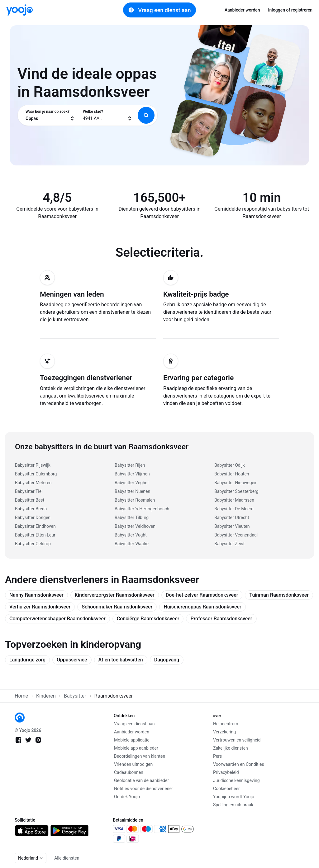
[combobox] (50, 115)
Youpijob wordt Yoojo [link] (234, 797)
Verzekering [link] (224, 732)
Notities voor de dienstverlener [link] (144, 789)
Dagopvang (167, 660)
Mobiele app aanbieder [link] (136, 748)
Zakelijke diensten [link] (231, 748)
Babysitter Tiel (29, 491)
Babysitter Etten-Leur (35, 535)
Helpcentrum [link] (226, 724)
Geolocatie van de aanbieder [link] (141, 780)
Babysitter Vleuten (232, 526)
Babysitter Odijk (230, 465)
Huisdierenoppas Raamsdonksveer (202, 607)
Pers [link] (217, 756)
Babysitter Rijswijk (33, 465)
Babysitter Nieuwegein (236, 483)
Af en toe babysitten (121, 660)
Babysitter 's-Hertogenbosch (142, 509)
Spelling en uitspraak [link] (233, 805)
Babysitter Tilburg (132, 517)
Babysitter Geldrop (33, 544)
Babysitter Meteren (33, 483)
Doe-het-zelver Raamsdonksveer (202, 595)
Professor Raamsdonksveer (221, 619)
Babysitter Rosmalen (135, 500)
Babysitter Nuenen (132, 491)
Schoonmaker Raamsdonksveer (117, 607)
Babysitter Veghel (132, 483)
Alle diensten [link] (67, 858)
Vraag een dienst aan (160, 10)
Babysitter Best (30, 500)
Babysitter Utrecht (232, 517)
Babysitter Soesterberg (236, 491)
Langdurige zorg (27, 660)
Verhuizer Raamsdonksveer (40, 607)
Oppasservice (72, 660)
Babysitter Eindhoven (35, 526)
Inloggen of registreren (290, 10)
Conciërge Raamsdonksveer (148, 619)
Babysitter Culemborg (36, 474)
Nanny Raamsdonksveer (36, 595)
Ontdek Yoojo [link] (127, 797)
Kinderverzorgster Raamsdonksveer (115, 595)
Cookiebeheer (226, 789)
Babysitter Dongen (33, 517)
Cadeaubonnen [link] (129, 772)
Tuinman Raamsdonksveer (279, 595)
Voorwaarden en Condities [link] (239, 764)
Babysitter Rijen (130, 465)
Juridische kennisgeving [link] (236, 780)
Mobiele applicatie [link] (132, 740)
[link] (19, 10)
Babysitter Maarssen (234, 500)
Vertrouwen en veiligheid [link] (237, 740)
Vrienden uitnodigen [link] (133, 764)
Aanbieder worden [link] (242, 10)
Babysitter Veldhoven (135, 526)
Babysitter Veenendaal (236, 535)
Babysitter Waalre (132, 544)
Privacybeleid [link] (226, 772)
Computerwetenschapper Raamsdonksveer (57, 619)
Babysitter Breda (31, 509)
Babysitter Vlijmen (132, 474)
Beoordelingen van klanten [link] (140, 756)
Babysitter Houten (232, 474)
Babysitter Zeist (229, 544)
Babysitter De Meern (234, 509)
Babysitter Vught (131, 535)
